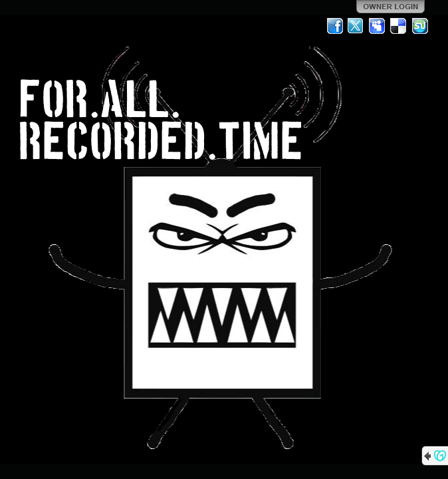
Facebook (335, 26)
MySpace (378, 26)
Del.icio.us (399, 26)
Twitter (356, 26)
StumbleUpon (420, 26)
